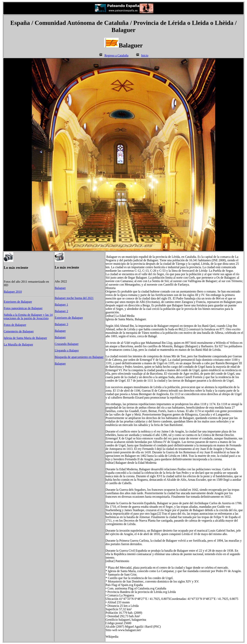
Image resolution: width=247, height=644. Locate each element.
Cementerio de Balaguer (19, 331)
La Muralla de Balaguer (18, 344)
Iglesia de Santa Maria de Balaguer (25, 338)
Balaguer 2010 (13, 292)
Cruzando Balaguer (67, 344)
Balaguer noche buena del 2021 (74, 298)
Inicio (145, 55)
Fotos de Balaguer (15, 325)
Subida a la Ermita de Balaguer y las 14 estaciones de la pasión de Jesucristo (28, 317)
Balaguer (60, 288)
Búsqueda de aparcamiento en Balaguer (79, 357)
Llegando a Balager (67, 350)
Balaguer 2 (61, 311)
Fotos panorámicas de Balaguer (23, 308)
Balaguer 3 (61, 324)
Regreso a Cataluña (116, 55)
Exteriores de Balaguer (18, 302)
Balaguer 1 (61, 305)
